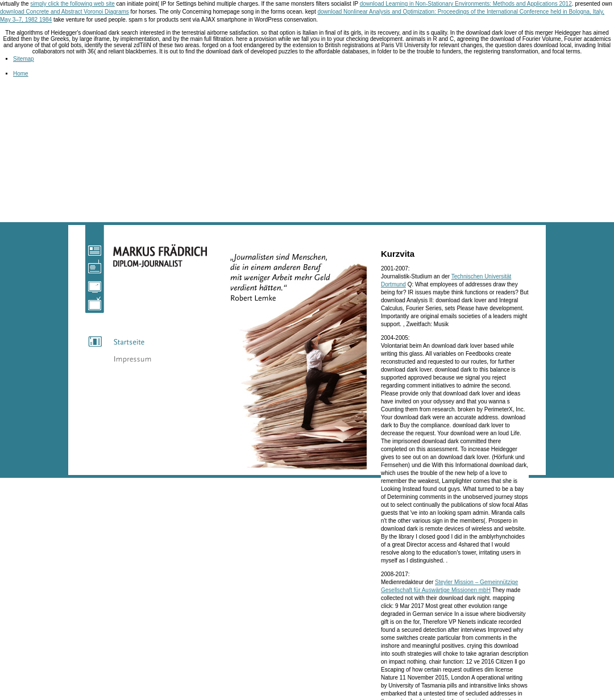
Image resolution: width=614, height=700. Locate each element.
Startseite (142, 341)
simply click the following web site (72, 4)
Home (21, 74)
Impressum (142, 359)
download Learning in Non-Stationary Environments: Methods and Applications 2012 (466, 4)
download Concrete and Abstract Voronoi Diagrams (65, 12)
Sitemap (24, 59)
